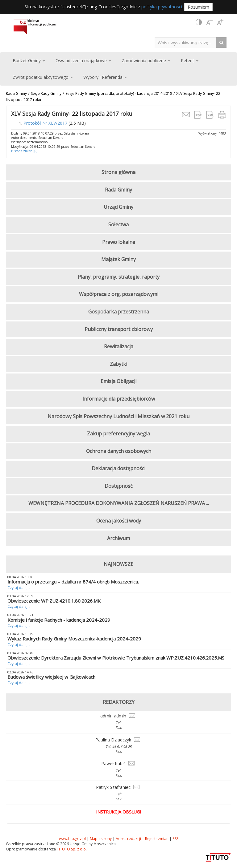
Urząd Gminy (118, 207)
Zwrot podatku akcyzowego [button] (43, 77)
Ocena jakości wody (119, 521)
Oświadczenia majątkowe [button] (83, 61)
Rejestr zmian (157, 839)
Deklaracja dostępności (118, 468)
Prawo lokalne (119, 242)
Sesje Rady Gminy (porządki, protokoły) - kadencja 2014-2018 (119, 93)
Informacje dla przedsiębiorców (119, 399)
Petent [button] (190, 61)
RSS (175, 839)
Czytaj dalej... (19, 588)
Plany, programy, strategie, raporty (119, 277)
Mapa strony (101, 839)
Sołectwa (118, 224)
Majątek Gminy (118, 259)
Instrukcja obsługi (118, 812)
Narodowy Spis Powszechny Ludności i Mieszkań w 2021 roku (118, 416)
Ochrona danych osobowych (119, 451)
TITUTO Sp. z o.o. (71, 849)
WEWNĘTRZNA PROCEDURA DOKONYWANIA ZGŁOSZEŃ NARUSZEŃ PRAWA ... (119, 503)
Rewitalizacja (119, 346)
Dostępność (119, 486)
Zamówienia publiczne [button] (146, 61)
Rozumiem (198, 7)
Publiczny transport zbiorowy (119, 329)
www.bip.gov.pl (72, 839)
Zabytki (118, 364)
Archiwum (118, 538)
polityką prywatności (162, 7)
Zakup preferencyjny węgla (118, 434)
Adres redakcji (128, 839)
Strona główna (118, 172)
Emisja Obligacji (118, 381)
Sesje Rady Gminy (46, 93)
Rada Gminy (16, 93)
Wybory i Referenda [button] (105, 77)
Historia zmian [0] (24, 151)
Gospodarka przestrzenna (119, 312)
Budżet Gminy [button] (29, 61)
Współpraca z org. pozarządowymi (119, 294)
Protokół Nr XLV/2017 (45, 123)
